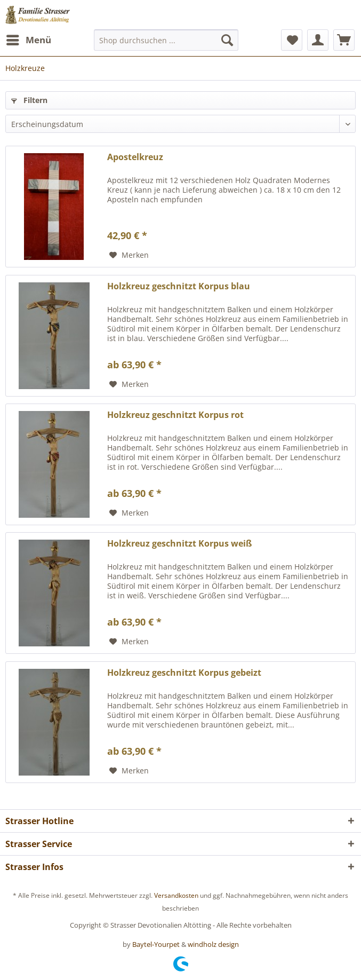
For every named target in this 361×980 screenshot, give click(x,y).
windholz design (213, 944)
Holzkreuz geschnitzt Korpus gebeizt (184, 673)
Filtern (29, 100)
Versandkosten (176, 895)
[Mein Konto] (318, 40)
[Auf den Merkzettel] (129, 255)
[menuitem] (28, 40)
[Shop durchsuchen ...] (166, 40)
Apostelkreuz (135, 157)
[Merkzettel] (292, 40)
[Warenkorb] (344, 40)
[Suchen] (227, 40)
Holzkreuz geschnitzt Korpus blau (179, 286)
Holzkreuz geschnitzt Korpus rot (175, 415)
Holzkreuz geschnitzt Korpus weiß (179, 544)
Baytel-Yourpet (156, 944)
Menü (29, 39)
